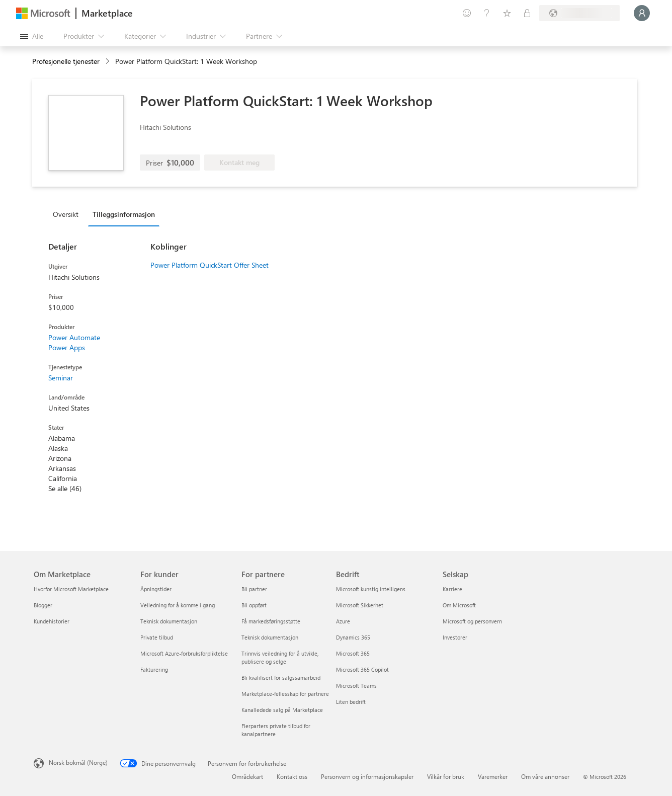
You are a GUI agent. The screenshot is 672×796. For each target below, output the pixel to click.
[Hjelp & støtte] (487, 13)
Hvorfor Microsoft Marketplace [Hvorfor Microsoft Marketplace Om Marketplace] (71, 589)
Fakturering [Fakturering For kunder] (154, 669)
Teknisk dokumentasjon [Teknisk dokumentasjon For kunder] (169, 621)
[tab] (68, 214)
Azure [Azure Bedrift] (343, 621)
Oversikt (66, 214)
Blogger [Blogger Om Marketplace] (43, 605)
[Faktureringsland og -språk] (579, 13)
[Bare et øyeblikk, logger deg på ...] (642, 13)
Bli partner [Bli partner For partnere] (254, 589)
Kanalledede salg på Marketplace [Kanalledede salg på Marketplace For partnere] (282, 710)
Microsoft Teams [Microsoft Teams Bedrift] (356, 686)
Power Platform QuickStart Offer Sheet (209, 265)
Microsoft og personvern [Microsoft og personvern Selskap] (472, 621)
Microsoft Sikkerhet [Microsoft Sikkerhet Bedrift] (360, 605)
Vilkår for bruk (446, 776)
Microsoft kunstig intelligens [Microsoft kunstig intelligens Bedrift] (371, 589)
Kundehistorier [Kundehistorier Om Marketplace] (52, 621)
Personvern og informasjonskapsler (367, 776)
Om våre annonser (545, 776)
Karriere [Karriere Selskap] (452, 589)
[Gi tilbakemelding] (467, 13)
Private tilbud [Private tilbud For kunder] (157, 637)
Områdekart (247, 776)
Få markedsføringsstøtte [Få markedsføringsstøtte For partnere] (271, 621)
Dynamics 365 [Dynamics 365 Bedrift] (353, 637)
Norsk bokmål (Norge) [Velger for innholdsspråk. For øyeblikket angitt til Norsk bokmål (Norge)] (78, 762)
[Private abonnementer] (527, 13)
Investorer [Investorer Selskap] (455, 637)
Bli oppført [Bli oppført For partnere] (254, 605)
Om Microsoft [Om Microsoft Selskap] (459, 605)
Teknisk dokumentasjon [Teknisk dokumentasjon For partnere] (270, 637)
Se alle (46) (65, 488)
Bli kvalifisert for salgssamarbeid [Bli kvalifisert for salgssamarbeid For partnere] (281, 678)
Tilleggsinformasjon (124, 214)
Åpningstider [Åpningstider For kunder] (156, 589)
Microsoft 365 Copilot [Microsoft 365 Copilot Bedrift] (362, 669)
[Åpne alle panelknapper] (32, 36)
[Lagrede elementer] (507, 13)
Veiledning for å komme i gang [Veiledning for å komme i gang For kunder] (178, 605)
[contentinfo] (108, 62)
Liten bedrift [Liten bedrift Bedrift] (351, 702)
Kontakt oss (292, 776)
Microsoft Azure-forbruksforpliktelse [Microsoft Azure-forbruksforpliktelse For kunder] (184, 653)
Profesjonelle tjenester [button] (66, 61)
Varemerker (493, 776)
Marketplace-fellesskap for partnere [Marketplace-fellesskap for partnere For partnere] (285, 694)
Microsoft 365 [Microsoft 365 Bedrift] (353, 653)
